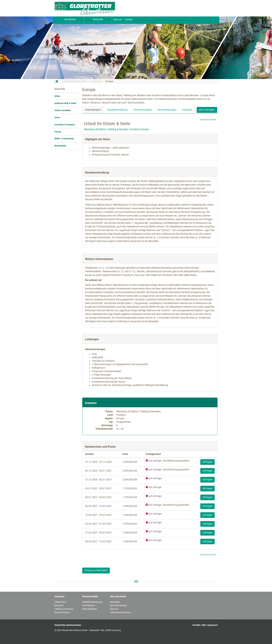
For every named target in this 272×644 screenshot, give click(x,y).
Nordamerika (60, 146)
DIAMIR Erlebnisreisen (92, 602)
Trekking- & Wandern (64, 609)
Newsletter (115, 602)
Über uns (118, 19)
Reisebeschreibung (117, 110)
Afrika (57, 96)
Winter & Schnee (62, 612)
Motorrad (59, 606)
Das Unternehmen (118, 606)
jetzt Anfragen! (207, 110)
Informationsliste (143, 110)
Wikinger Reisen (90, 609)
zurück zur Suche (208, 120)
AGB (203, 625)
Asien (57, 118)
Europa (109, 81)
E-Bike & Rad (60, 602)
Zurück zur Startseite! (96, 570)
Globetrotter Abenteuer (75, 81)
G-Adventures (88, 606)
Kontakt (129, 19)
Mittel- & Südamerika (64, 139)
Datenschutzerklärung (120, 612)
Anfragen (207, 462)
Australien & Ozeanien (65, 125)
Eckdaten (187, 110)
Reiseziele (96, 81)
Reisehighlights (93, 110)
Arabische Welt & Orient (65, 103)
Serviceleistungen (167, 110)
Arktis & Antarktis (63, 110)
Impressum (212, 625)
